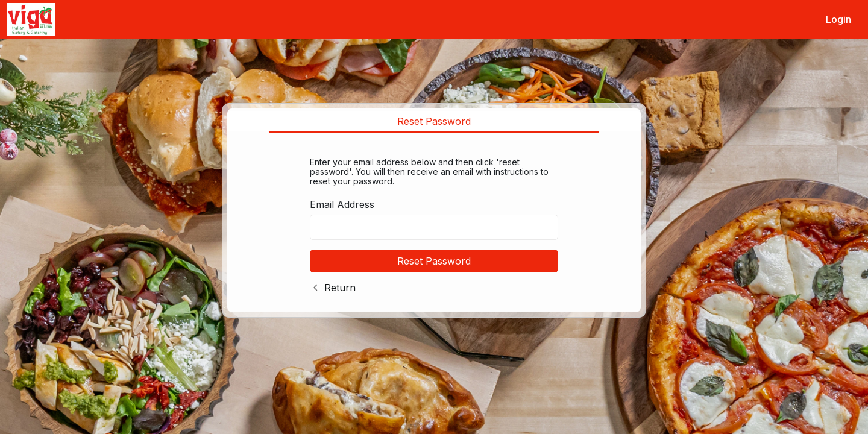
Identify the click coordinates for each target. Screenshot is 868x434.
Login (838, 19)
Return (340, 288)
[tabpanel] (434, 223)
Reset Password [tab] (434, 121)
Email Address (342, 204)
